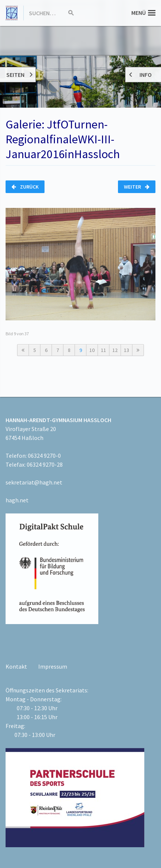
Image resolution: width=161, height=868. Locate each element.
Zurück (25, 187)
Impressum (53, 666)
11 (103, 350)
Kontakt (16, 666)
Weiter (137, 187)
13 (126, 350)
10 (92, 350)
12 (115, 350)
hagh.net (17, 500)
